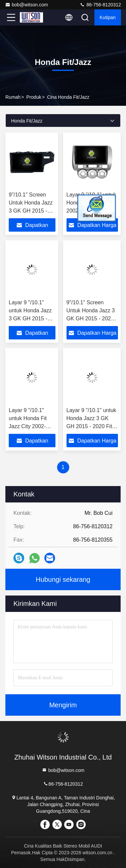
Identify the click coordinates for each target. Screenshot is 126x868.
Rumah (13, 97)
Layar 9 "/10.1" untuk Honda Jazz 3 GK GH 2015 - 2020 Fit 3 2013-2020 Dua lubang (30, 319)
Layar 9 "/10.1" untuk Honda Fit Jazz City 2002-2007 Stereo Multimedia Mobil (29, 426)
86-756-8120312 (100, 5)
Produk (34, 97)
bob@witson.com (27, 5)
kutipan (108, 17)
